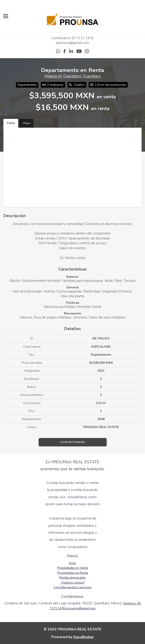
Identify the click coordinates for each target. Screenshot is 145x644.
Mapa (26, 123)
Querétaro (72, 76)
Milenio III (53, 76)
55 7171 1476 (82, 38)
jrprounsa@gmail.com (72, 43)
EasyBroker (84, 637)
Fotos (11, 123)
